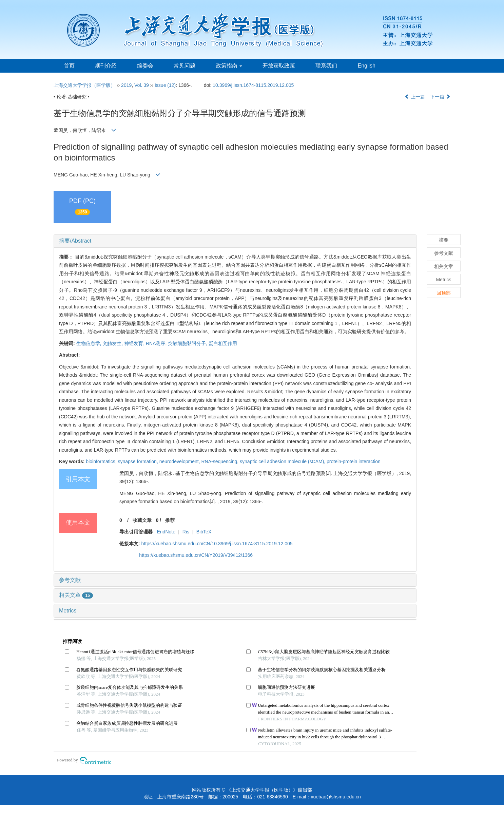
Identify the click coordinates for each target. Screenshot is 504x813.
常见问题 (185, 66)
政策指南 (229, 66)
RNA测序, (157, 343)
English (366, 66)
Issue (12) (165, 85)
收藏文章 (142, 520)
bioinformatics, (102, 461)
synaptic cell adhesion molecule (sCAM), (283, 461)
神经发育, (135, 343)
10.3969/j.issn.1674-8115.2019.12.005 (253, 85)
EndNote (166, 532)
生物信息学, (90, 343)
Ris (186, 532)
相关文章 (76, 595)
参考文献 (70, 580)
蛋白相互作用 (223, 343)
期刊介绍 (106, 66)
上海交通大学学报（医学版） (84, 85)
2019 (126, 85)
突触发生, (113, 343)
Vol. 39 (142, 85)
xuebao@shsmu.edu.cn (336, 797)
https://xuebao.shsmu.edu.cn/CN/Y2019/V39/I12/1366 (196, 555)
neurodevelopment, (180, 461)
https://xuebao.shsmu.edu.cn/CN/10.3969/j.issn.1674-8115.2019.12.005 (217, 544)
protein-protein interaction (354, 461)
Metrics (68, 611)
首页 (69, 66)
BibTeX (204, 532)
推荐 (170, 520)
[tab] (235, 241)
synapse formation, (139, 461)
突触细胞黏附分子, (188, 343)
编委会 (145, 66)
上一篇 (415, 97)
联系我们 (326, 66)
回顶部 (444, 293)
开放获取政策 (279, 66)
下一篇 (440, 97)
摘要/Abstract (75, 241)
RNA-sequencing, (220, 461)
